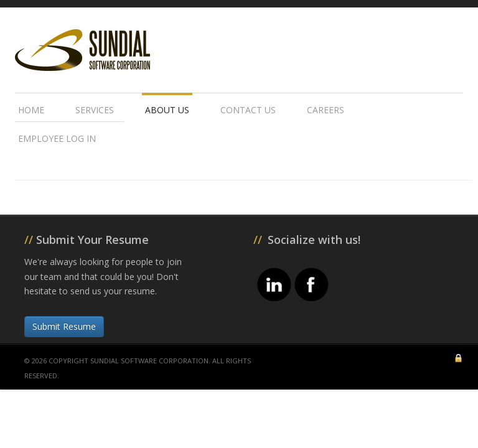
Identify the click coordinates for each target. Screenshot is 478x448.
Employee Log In (57, 138)
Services (95, 110)
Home (31, 110)
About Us (167, 110)
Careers (326, 110)
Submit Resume (64, 326)
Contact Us (248, 110)
